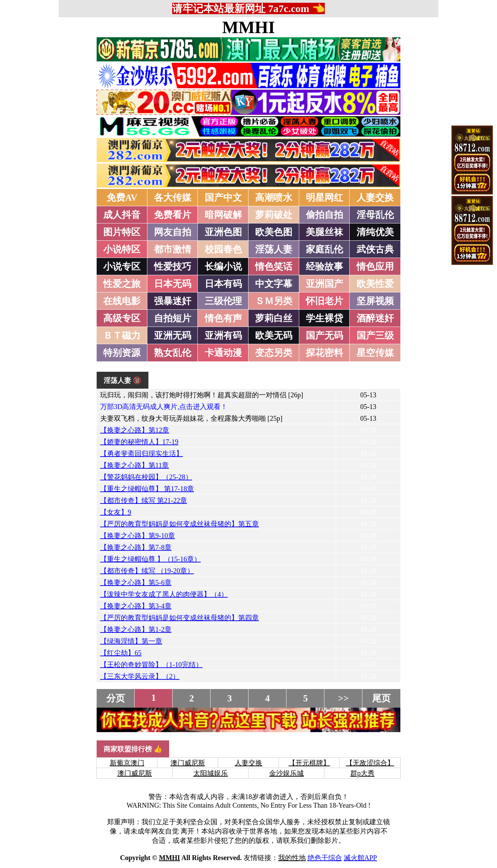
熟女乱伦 (173, 353)
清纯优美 (375, 232)
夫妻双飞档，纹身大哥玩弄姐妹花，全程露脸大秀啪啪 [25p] (191, 418)
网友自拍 (173, 232)
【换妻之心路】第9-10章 (138, 536)
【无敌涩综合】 (370, 763)
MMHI (249, 27)
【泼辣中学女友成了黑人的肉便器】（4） (164, 594)
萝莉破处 (274, 215)
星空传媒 (375, 353)
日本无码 (173, 284)
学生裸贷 (324, 318)
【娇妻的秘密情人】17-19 (139, 442)
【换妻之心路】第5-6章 (136, 582)
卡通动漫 (223, 353)
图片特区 (122, 232)
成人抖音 (122, 215)
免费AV (122, 198)
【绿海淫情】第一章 (131, 641)
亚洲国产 (324, 284)
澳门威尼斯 (188, 763)
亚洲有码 (223, 336)
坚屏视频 (375, 301)
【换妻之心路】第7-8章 (136, 547)
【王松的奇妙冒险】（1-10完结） (151, 665)
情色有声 (223, 318)
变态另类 (274, 353)
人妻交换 (375, 198)
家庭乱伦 (324, 249)
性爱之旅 (122, 284)
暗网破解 (223, 215)
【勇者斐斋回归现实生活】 (142, 453)
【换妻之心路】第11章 (134, 465)
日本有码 (223, 284)
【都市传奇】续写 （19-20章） (147, 571)
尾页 (381, 698)
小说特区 (122, 249)
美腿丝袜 (324, 232)
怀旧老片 (324, 301)
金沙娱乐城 (286, 773)
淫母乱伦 (375, 215)
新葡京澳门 (127, 763)
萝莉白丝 (274, 318)
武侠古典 (375, 249)
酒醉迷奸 (375, 318)
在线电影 (122, 301)
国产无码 (324, 336)
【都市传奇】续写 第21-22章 (144, 500)
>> (344, 698)
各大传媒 (173, 198)
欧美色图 (274, 232)
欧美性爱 (375, 284)
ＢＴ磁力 (122, 336)
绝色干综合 (325, 858)
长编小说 (223, 267)
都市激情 (173, 249)
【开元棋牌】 (309, 763)
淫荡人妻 (274, 249)
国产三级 (375, 336)
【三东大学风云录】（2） (140, 676)
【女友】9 (116, 512)
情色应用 (375, 267)
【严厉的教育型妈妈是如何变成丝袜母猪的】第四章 (179, 618)
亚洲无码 (173, 336)
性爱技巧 (173, 267)
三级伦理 (223, 301)
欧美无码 (274, 336)
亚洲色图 (223, 232)
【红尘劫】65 (121, 653)
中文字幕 (274, 284)
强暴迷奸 (173, 301)
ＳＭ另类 (274, 301)
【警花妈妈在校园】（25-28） (146, 477)
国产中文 (223, 198)
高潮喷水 (274, 198)
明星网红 (324, 198)
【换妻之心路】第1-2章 (136, 629)
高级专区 (122, 318)
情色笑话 (274, 267)
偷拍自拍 (324, 215)
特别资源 (122, 353)
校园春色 (223, 249)
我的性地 (292, 858)
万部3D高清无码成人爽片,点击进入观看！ (164, 407)
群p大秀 (362, 773)
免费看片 (173, 215)
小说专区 (122, 267)
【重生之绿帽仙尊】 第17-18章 (147, 489)
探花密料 (324, 353)
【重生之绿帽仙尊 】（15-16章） (150, 559)
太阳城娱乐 (211, 773)
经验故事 (324, 267)
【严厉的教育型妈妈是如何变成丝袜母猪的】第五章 (179, 524)
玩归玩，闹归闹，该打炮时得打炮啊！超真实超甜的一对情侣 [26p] (202, 395)
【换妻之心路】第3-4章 (136, 606)
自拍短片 (173, 318)
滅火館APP (360, 858)
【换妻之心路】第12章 (135, 430)
